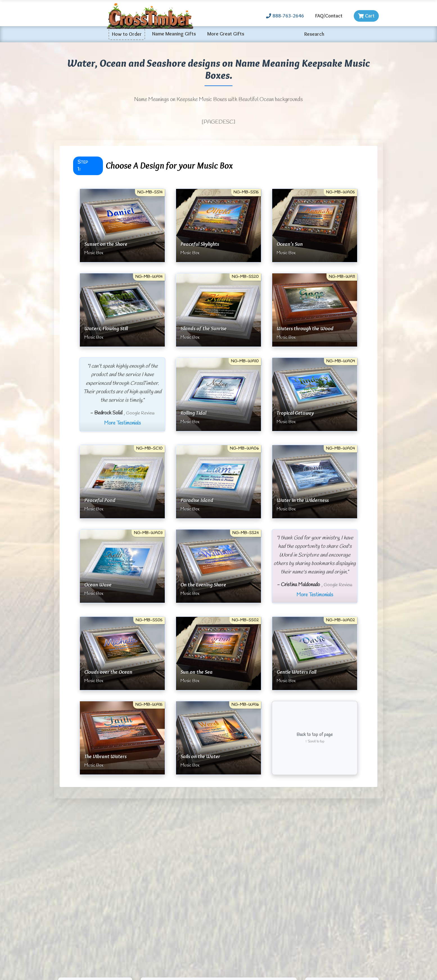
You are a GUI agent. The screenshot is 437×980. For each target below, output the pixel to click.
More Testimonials (122, 423)
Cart (366, 16)
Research (314, 34)
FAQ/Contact (329, 16)
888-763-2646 (285, 16)
